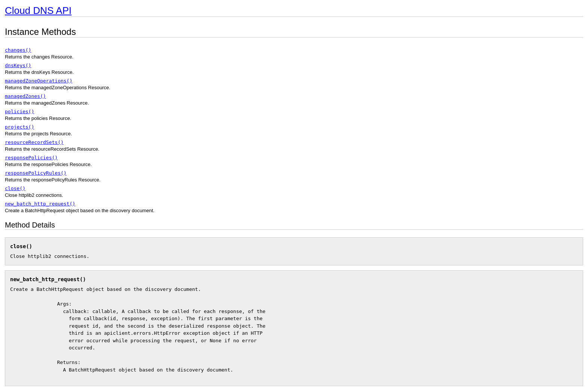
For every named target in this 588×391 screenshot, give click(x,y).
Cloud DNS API (38, 10)
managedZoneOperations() (39, 81)
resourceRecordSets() (34, 142)
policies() (19, 112)
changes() (18, 50)
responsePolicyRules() (36, 173)
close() (15, 188)
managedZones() (25, 96)
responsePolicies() (31, 158)
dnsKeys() (18, 65)
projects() (19, 127)
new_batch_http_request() (40, 204)
